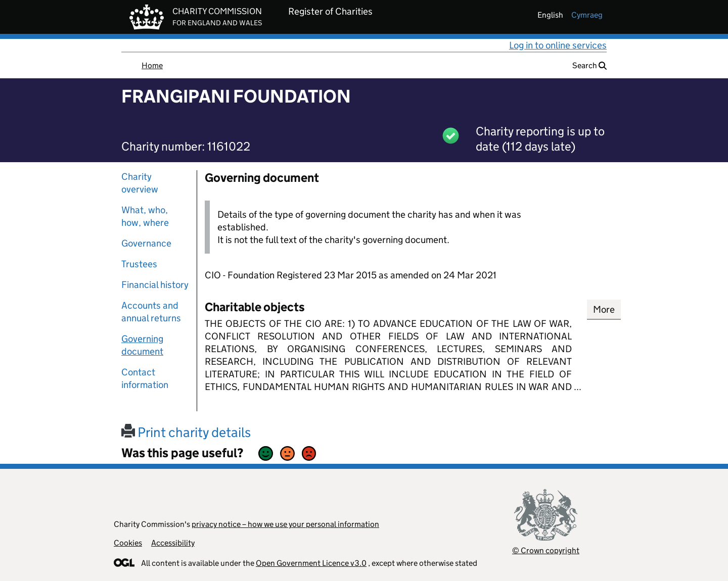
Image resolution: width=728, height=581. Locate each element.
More (604, 309)
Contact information (145, 378)
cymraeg (587, 15)
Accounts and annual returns (151, 312)
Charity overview (140, 183)
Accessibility (173, 543)
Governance (146, 243)
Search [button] (589, 65)
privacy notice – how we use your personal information (285, 524)
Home (152, 65)
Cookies (128, 543)
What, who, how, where (145, 216)
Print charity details (186, 432)
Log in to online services (558, 45)
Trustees (139, 264)
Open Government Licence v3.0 (311, 563)
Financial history (155, 285)
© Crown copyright (546, 550)
